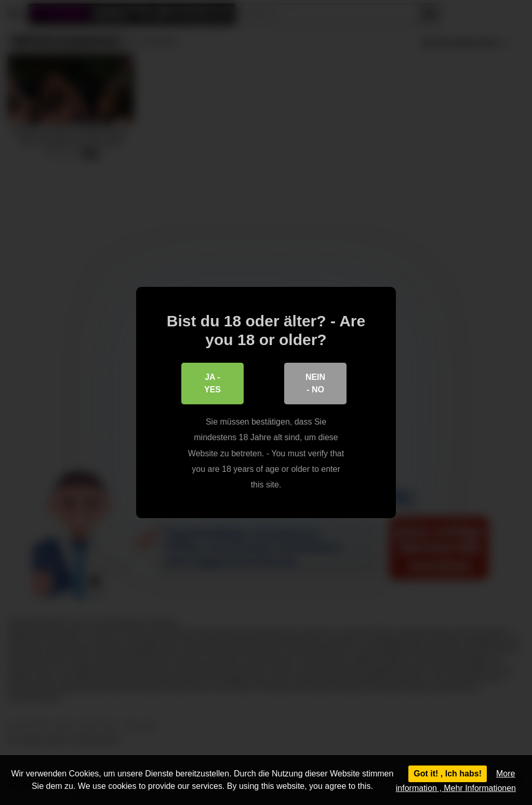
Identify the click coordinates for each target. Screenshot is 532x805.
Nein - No (315, 383)
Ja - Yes (212, 383)
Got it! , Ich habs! (448, 774)
